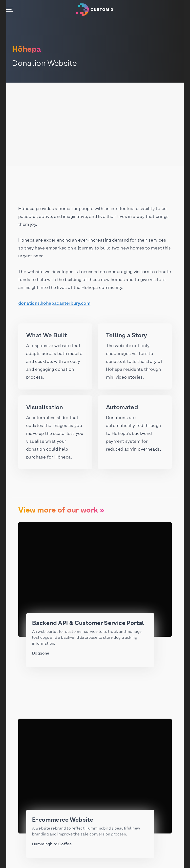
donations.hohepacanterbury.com (54, 304)
